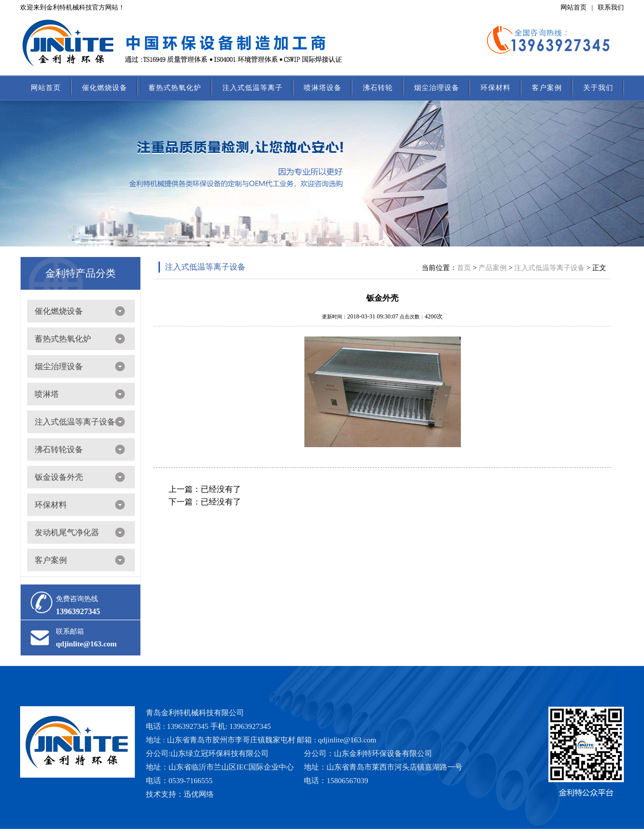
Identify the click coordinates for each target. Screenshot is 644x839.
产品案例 (493, 268)
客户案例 (547, 88)
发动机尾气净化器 (67, 532)
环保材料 (496, 88)
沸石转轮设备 (59, 449)
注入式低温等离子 (253, 88)
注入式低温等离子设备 (75, 422)
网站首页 (574, 7)
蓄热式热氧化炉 (175, 88)
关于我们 (598, 88)
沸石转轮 (378, 88)
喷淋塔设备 (323, 88)
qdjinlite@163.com (86, 644)
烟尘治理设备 (437, 88)
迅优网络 (199, 794)
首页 (464, 268)
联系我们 (611, 7)
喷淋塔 (47, 394)
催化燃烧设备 (105, 88)
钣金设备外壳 (59, 477)
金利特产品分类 (80, 273)
